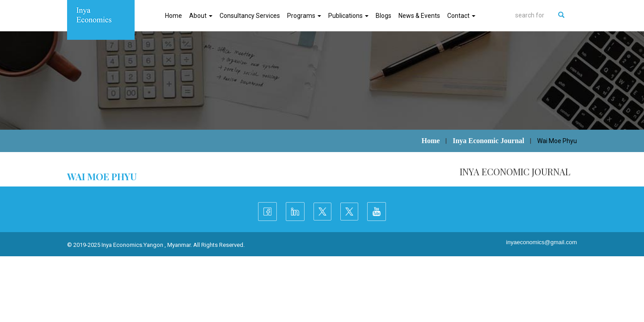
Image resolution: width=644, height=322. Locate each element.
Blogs (383, 16)
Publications (348, 16)
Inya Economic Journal (488, 141)
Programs (304, 16)
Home (174, 16)
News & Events (419, 16)
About (201, 16)
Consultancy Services (250, 16)
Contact (461, 16)
